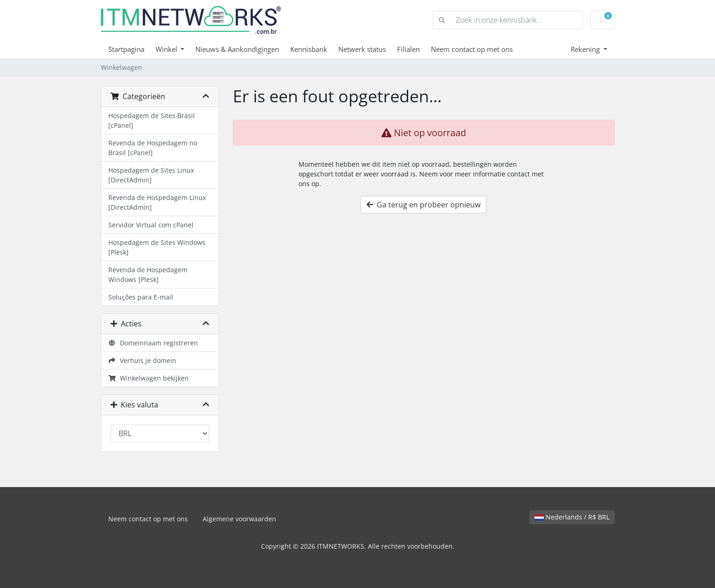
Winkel (167, 49)
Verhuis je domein (143, 360)
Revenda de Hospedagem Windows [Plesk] (148, 275)
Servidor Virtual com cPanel (151, 225)
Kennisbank (309, 49)
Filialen (408, 49)
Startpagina (126, 49)
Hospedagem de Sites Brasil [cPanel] (152, 120)
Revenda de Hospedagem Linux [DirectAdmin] (157, 202)
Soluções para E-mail (141, 297)
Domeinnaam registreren (153, 343)
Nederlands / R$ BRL (572, 517)
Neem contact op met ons (472, 49)
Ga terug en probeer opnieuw (423, 205)
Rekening (586, 49)
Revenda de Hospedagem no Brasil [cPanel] (153, 148)
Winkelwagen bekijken (149, 378)
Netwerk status (362, 49)
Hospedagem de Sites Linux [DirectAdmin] (151, 175)
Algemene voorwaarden (239, 519)
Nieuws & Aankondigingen (237, 49)
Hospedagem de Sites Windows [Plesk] (157, 247)
